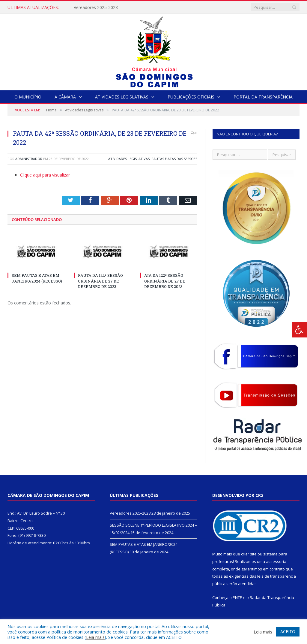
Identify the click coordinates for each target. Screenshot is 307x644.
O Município (28, 97)
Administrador (29, 159)
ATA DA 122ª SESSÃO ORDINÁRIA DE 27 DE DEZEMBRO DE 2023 (165, 281)
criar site (249, 554)
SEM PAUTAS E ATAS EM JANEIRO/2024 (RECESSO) (37, 278)
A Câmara (65, 97)
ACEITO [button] (288, 632)
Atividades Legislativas (122, 97)
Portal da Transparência (263, 97)
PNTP (237, 597)
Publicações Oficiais (191, 97)
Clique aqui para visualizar (45, 175)
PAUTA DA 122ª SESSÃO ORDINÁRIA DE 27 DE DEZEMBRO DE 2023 (100, 281)
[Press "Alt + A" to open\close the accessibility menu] (300, 330)
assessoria (276, 561)
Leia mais (95, 637)
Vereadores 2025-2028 (96, 8)
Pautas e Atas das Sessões (174, 159)
